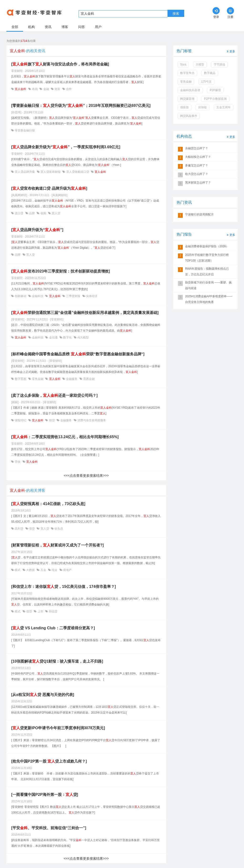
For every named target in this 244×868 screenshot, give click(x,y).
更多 (230, 51)
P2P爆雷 (215, 90)
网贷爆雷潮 (187, 99)
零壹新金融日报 (24, 130)
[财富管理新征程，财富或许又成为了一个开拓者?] (57, 545)
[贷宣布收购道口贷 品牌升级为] (49, 188)
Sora (183, 64)
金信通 (53, 337)
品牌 (32, 213)
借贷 (32, 529)
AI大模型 (83, 337)
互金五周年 (224, 107)
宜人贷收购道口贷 (78, 172)
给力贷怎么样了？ (197, 174)
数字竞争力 (187, 73)
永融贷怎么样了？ (197, 148)
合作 (69, 89)
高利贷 (19, 529)
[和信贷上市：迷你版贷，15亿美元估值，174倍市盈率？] (64, 587)
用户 (98, 27)
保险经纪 (21, 420)
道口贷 (19, 213)
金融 (46, 89)
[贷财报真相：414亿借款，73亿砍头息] (48, 504)
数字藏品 (210, 73)
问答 (81, 27)
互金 (43, 570)
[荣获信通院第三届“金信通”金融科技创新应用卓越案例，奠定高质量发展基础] (85, 313)
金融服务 (72, 379)
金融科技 (38, 296)
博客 (65, 27)
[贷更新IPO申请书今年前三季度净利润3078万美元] (58, 728)
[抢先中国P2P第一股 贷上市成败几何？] (49, 761)
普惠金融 (89, 379)
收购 (43, 213)
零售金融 (38, 379)
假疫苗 (184, 107)
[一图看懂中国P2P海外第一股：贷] (45, 795)
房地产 (67, 570)
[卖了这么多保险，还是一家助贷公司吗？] (54, 395)
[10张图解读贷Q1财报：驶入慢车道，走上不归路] (57, 661)
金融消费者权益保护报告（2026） (207, 246)
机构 (31, 27)
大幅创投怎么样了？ (198, 157)
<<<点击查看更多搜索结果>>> (86, 476)
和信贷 (53, 611)
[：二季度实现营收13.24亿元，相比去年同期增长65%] (65, 437)
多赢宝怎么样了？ (197, 165)
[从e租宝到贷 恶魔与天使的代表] (43, 695)
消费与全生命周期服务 (91, 420)
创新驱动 (21, 296)
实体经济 (91, 296)
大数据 (31, 570)
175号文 (206, 82)
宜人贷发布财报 (51, 172)
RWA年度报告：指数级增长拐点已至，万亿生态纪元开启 (207, 272)
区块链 (203, 107)
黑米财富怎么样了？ (198, 183)
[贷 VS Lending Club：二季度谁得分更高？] (53, 628)
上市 (40, 611)
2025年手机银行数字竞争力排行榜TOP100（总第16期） (207, 258)
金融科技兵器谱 (190, 90)
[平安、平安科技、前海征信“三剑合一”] (49, 828)
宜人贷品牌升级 (25, 172)
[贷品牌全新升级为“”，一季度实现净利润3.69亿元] (66, 147)
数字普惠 (21, 379)
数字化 (68, 337)
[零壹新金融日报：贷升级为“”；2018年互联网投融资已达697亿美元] (81, 106)
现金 (55, 570)
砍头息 (58, 529)
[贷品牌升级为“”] (37, 230)
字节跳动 (219, 64)
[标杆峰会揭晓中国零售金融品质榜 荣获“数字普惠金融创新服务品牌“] (78, 354)
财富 (58, 89)
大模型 (200, 64)
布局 (35, 89)
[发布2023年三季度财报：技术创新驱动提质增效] (61, 271)
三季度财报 (73, 296)
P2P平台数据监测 (215, 99)
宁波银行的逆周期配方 (199, 214)
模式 (18, 570)
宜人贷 (56, 213)
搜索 (176, 14)
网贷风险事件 (189, 116)
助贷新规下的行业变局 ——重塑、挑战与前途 (208, 285)
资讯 (48, 27)
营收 (18, 462)
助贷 (52, 420)
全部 (15, 27)
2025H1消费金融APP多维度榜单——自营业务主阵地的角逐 (209, 299)
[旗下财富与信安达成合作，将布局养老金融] (60, 64)
